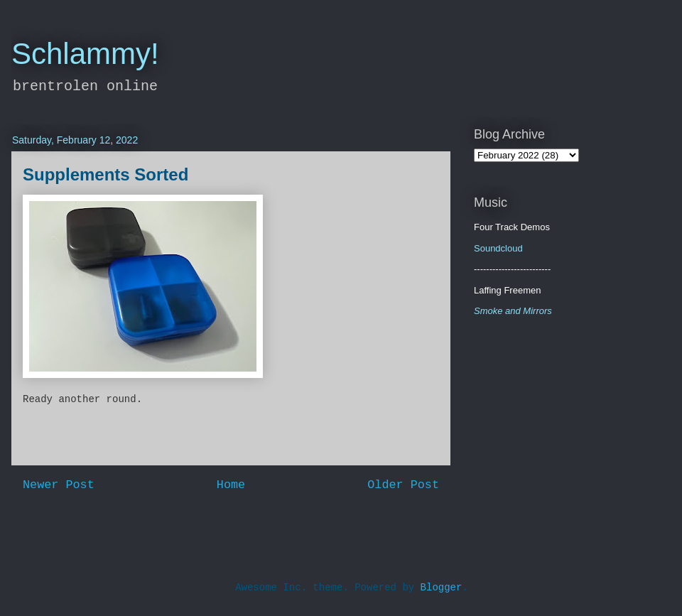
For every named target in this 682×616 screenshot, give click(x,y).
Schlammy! (85, 54)
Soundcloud (498, 248)
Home (231, 485)
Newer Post (59, 485)
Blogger (442, 588)
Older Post (403, 485)
